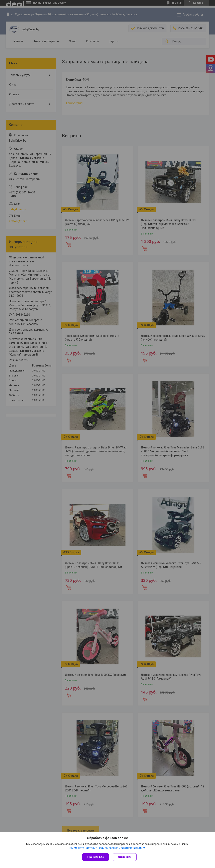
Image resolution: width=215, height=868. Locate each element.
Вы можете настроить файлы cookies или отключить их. (106, 848)
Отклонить (125, 857)
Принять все (96, 857)
